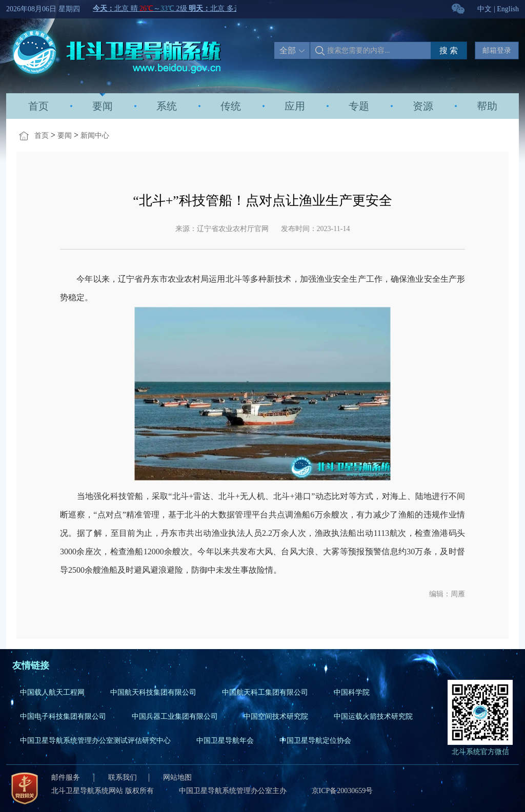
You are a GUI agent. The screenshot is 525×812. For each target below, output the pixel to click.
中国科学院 (352, 692)
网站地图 (177, 777)
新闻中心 (95, 136)
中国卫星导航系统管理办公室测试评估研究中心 (95, 741)
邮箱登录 (497, 50)
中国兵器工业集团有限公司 (175, 716)
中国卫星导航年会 (225, 741)
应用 (295, 106)
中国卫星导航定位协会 (315, 741)
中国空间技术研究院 (276, 716)
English (508, 9)
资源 (423, 106)
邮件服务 (67, 777)
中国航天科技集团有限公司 (153, 692)
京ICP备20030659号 (342, 791)
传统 (231, 106)
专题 (359, 106)
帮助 (487, 106)
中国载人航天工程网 (52, 692)
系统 (167, 106)
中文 (484, 9)
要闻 (103, 106)
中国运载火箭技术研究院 (373, 716)
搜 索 (449, 50)
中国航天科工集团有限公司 (265, 692)
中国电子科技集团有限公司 (63, 716)
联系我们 (123, 777)
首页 (38, 106)
